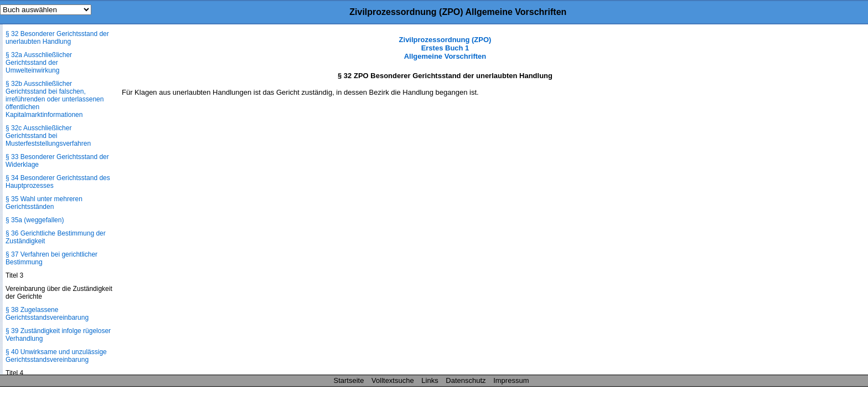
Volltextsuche (393, 380)
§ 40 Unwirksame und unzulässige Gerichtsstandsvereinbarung (56, 356)
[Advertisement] (813, 202)
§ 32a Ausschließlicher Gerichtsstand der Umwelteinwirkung (39, 63)
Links (430, 380)
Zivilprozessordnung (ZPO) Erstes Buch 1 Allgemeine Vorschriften (445, 48)
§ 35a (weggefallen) (35, 220)
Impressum (511, 380)
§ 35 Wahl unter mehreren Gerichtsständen (44, 203)
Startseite (349, 380)
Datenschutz (466, 380)
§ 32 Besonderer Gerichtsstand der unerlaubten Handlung (57, 38)
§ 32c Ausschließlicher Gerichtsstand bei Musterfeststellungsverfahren (48, 136)
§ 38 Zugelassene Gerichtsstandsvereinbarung (47, 314)
